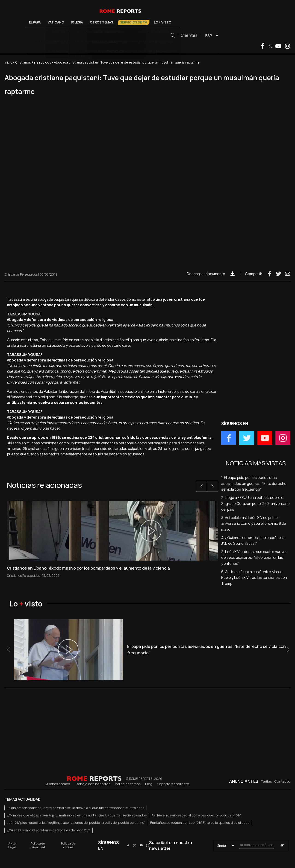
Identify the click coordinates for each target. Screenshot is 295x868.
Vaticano (74, 22)
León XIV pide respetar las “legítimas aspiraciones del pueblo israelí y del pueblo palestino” (76, 823)
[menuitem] (229, 35)
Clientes (207, 35)
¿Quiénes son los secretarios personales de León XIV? (49, 830)
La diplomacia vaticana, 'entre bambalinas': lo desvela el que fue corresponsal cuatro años (76, 808)
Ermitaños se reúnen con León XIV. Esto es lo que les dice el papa (200, 823)
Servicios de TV (152, 22)
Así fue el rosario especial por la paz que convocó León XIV (196, 815)
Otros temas (119, 22)
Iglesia (95, 22)
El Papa (53, 22)
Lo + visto (181, 22)
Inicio (9, 62)
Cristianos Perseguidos (33, 62)
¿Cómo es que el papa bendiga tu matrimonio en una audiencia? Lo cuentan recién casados (77, 815)
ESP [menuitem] (227, 36)
